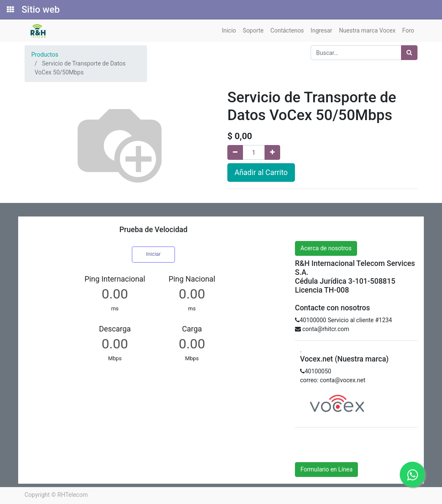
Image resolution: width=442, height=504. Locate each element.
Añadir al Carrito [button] (261, 173)
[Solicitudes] (10, 10)
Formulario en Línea (326, 469)
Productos (45, 55)
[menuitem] (229, 31)
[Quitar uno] (235, 152)
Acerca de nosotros (326, 248)
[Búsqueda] (409, 53)
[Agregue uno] (272, 152)
